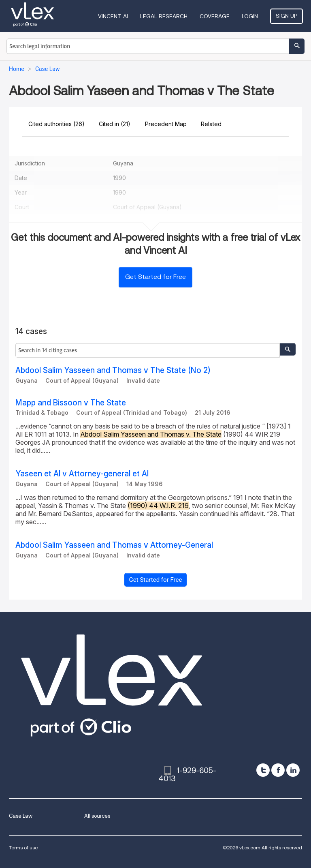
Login (250, 16)
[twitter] (263, 770)
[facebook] (278, 770)
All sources (97, 816)
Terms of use (23, 848)
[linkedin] (293, 770)
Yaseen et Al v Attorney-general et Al (82, 474)
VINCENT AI (113, 16)
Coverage (215, 16)
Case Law (21, 816)
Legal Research (164, 16)
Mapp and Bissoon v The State (71, 403)
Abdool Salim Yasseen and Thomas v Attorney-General (114, 545)
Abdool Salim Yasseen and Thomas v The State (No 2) (113, 370)
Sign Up (287, 16)
